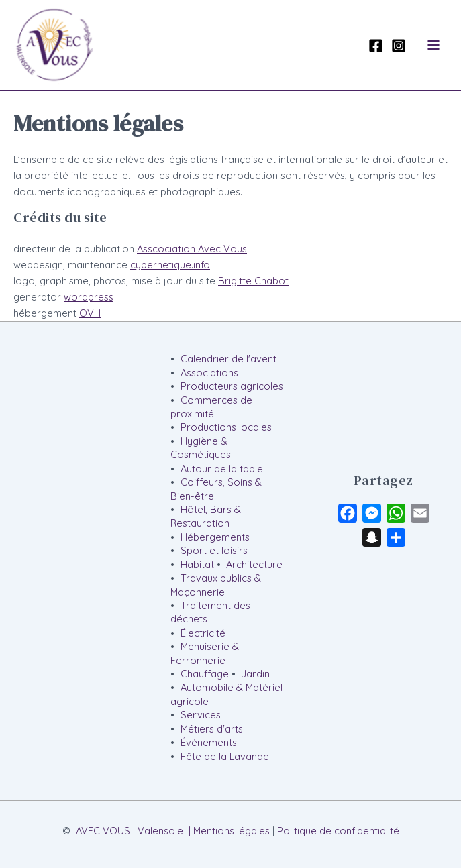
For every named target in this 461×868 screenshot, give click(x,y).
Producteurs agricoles (232, 386)
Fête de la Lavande (225, 756)
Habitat (197, 564)
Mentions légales (232, 831)
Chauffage (205, 674)
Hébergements (215, 537)
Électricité (203, 633)
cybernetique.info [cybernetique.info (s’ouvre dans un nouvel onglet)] (170, 265)
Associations (209, 373)
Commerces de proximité (211, 407)
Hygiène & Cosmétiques (201, 448)
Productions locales (226, 427)
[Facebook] (376, 46)
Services (201, 715)
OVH (90, 313)
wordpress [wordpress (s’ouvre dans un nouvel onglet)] (89, 297)
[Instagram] (399, 46)
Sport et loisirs (214, 550)
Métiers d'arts (212, 729)
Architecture (254, 564)
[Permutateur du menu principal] (433, 45)
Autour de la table (222, 469)
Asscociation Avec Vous (192, 249)
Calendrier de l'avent (228, 359)
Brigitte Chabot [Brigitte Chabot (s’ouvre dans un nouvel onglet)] (253, 281)
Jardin (255, 674)
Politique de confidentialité (338, 831)
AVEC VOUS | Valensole (130, 831)
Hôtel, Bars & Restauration (205, 516)
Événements (209, 742)
